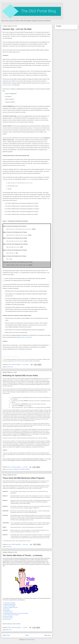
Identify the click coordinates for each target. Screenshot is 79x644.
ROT (10, 630)
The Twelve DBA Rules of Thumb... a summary (23, 555)
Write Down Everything (10, 603)
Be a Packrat (7, 619)
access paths (10, 469)
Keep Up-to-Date (8, 616)
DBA (8, 630)
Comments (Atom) (30, 640)
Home (27, 635)
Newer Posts (6, 635)
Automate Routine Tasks (10, 604)
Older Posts (48, 635)
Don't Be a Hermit (8, 612)
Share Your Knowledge (10, 606)
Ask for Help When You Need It (11, 615)
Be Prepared (7, 610)
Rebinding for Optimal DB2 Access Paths (20, 376)
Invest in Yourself (8, 618)
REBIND (27, 469)
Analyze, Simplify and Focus (11, 607)
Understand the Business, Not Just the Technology (16, 613)
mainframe (9, 547)
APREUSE (16, 469)
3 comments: (25, 544)
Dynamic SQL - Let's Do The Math (17, 29)
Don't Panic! (7, 609)
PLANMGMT (22, 469)
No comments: (26, 365)
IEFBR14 (48, 485)
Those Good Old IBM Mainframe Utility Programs (24, 478)
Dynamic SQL (10, 367)
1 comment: (25, 467)
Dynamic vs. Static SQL (26, 337)
